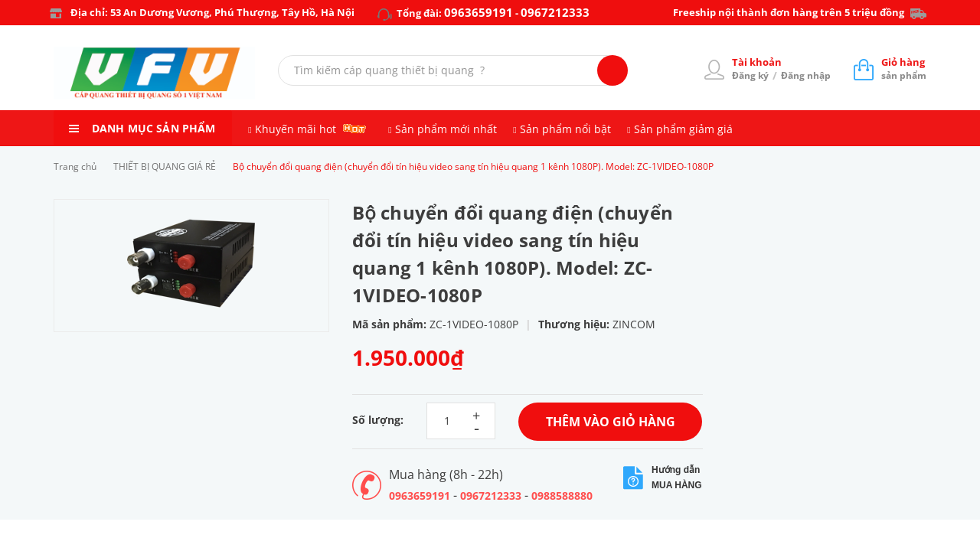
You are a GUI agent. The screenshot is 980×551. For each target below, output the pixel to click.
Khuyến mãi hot (296, 129)
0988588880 (562, 496)
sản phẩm (904, 68)
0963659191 (479, 12)
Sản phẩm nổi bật (565, 129)
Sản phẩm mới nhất (446, 129)
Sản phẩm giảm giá (683, 129)
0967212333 (555, 12)
